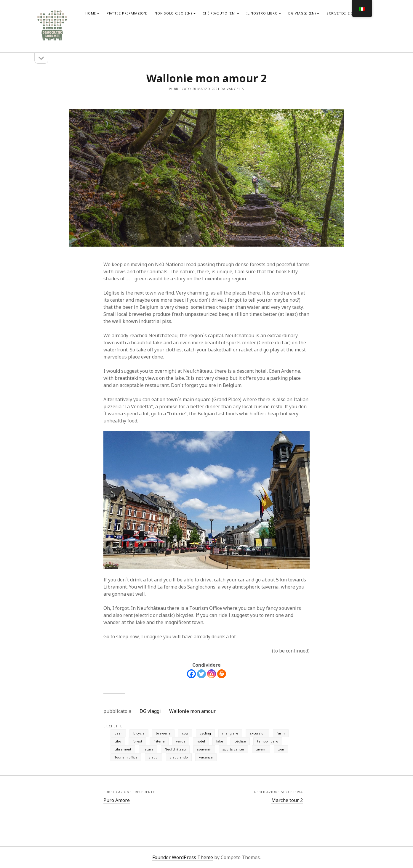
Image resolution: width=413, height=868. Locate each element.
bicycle (139, 733)
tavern (261, 749)
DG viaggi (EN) (302, 13)
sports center (233, 749)
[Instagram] (212, 674)
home (91, 13)
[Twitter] (201, 674)
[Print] (222, 674)
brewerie (163, 733)
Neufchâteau (175, 749)
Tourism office (126, 757)
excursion (257, 733)
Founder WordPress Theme (183, 857)
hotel (201, 741)
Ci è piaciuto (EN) (219, 13)
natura (148, 749)
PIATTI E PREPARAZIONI (127, 13)
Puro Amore (117, 800)
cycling (205, 733)
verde (181, 741)
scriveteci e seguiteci (348, 13)
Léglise (240, 741)
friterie (159, 741)
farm (281, 733)
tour (281, 749)
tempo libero (268, 741)
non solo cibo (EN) (173, 13)
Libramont (123, 749)
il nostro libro (262, 13)
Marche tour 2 (287, 800)
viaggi (154, 757)
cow (185, 733)
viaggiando (179, 757)
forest (137, 741)
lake (220, 741)
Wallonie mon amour (192, 711)
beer (118, 733)
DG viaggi (150, 711)
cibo (118, 741)
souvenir (204, 749)
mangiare (230, 733)
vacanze (206, 757)
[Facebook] (191, 674)
